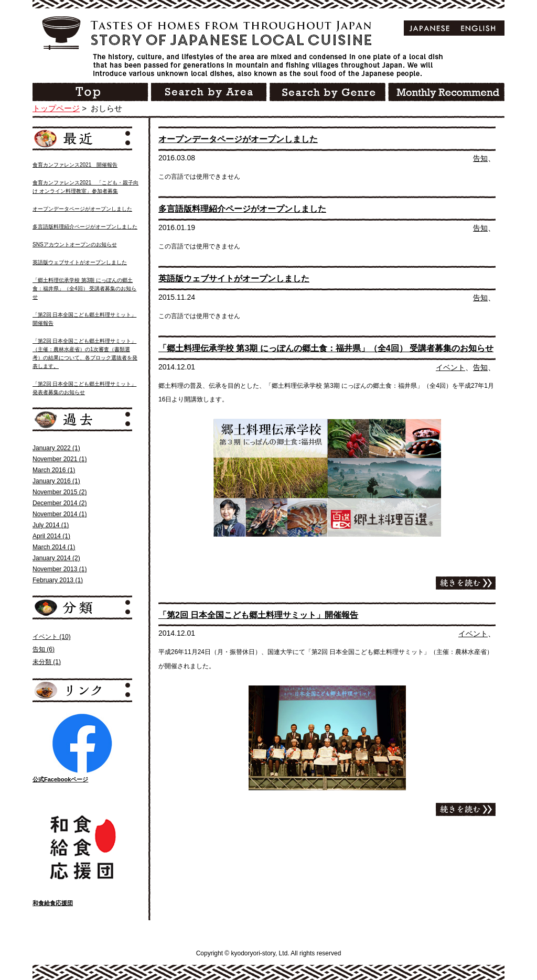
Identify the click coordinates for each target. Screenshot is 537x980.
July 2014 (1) (51, 525)
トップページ (56, 108)
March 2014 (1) (54, 547)
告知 (480, 158)
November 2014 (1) (60, 514)
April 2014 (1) (51, 536)
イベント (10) (52, 637)
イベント (450, 367)
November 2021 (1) (60, 459)
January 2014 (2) (56, 558)
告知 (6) (44, 649)
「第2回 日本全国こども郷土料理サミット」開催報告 (258, 615)
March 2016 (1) (54, 470)
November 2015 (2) (60, 492)
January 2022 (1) (56, 448)
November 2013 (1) (60, 569)
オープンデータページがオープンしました (238, 139)
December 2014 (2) (60, 503)
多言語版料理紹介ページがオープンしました (242, 209)
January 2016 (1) (56, 481)
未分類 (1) (47, 662)
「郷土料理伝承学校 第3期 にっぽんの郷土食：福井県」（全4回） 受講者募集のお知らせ (326, 348)
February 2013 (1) (58, 580)
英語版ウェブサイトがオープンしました (234, 279)
